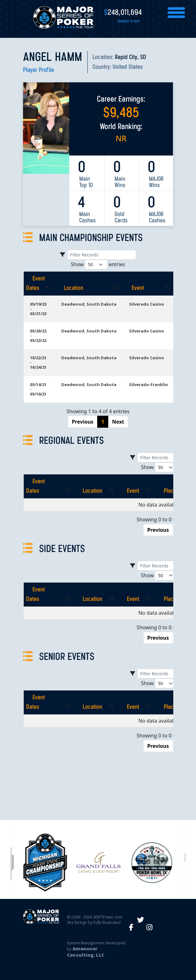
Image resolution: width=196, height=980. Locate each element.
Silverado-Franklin (148, 384)
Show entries (98, 264)
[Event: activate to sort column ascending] (148, 284)
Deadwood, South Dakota (89, 304)
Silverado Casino (147, 304)
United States (128, 67)
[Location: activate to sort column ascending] (89, 284)
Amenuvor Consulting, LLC (86, 952)
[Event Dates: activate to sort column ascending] (39, 284)
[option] (98, 863)
